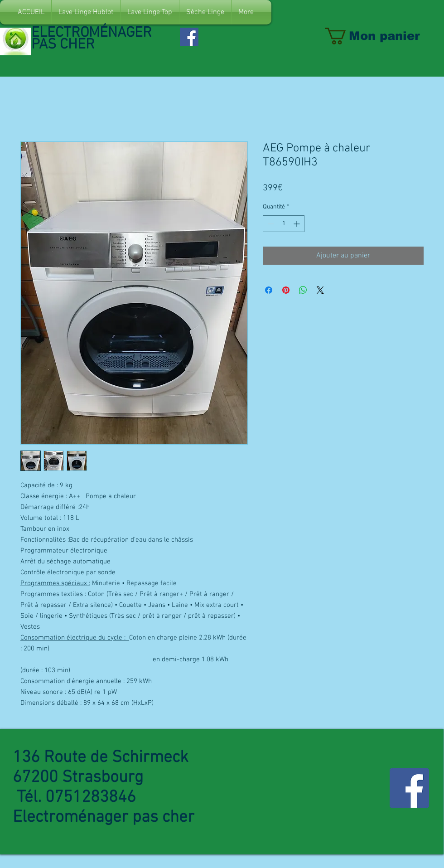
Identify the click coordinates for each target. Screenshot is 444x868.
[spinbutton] (284, 224)
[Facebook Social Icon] (189, 37)
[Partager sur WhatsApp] (303, 290)
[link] (382, 36)
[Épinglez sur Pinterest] (286, 290)
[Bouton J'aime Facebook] (228, 32)
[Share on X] (320, 290)
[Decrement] (270, 224)
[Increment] (297, 224)
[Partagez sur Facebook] (269, 290)
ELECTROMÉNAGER (93, 33)
